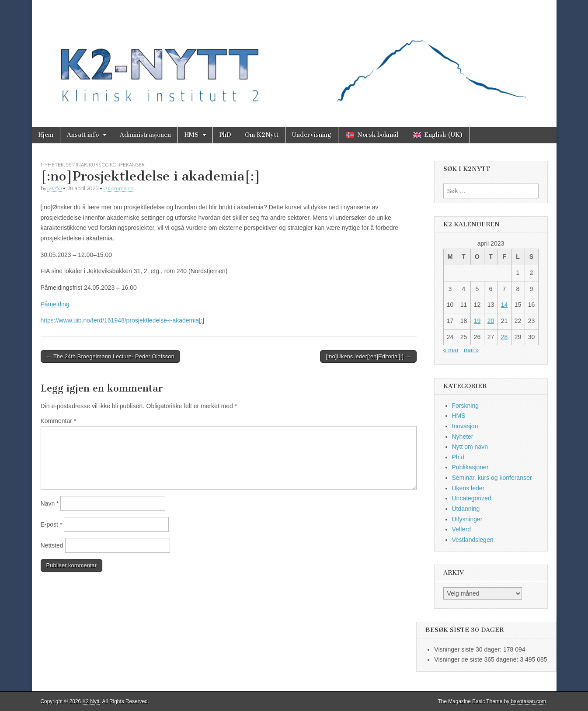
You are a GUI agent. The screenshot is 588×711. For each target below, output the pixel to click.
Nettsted (52, 545)
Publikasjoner (470, 467)
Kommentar (59, 421)
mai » (471, 350)
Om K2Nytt (262, 135)
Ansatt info (83, 135)
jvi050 (54, 188)
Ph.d (458, 457)
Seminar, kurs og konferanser (105, 165)
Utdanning (466, 509)
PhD (225, 135)
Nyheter (52, 165)
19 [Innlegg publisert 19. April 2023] (477, 321)
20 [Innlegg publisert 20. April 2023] (491, 321)
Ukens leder (468, 488)
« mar (451, 350)
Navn (50, 503)
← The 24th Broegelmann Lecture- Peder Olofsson (110, 356)
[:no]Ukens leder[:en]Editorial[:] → (368, 356)
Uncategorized (472, 498)
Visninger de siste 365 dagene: (477, 659)
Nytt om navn (470, 447)
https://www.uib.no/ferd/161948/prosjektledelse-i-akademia (120, 320)
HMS (191, 135)
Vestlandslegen (473, 540)
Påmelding (55, 304)
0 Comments (118, 188)
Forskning (465, 406)
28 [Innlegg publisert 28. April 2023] (504, 337)
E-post (52, 524)
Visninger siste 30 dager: (469, 649)
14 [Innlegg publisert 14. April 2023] (504, 305)
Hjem (46, 135)
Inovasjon (465, 426)
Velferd (462, 529)
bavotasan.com (529, 701)
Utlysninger (467, 519)
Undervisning (312, 135)
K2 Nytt (91, 701)
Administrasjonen (145, 135)
